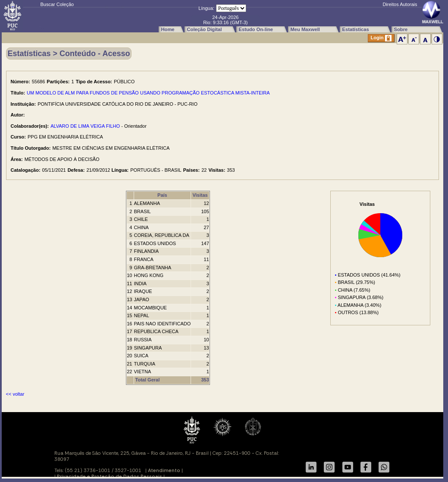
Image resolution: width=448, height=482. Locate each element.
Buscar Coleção (57, 4)
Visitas (200, 195)
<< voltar (15, 394)
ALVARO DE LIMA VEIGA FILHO (85, 126)
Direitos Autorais (400, 4)
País (162, 195)
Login (381, 38)
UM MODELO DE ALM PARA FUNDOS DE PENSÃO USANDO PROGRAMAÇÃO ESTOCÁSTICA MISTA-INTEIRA (148, 93)
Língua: (206, 8)
